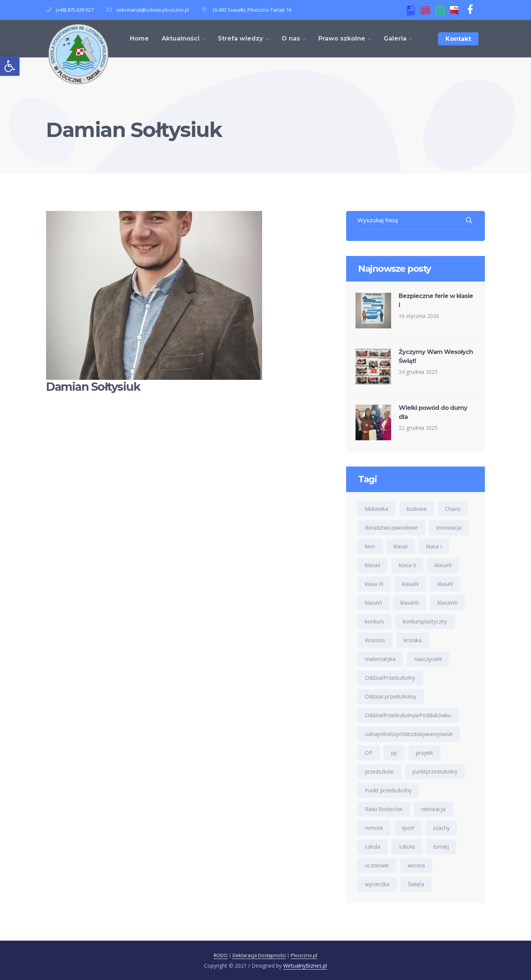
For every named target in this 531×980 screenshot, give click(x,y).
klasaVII (410, 603)
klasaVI (373, 603)
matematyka (380, 659)
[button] (10, 66)
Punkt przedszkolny (388, 790)
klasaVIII (448, 603)
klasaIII (443, 565)
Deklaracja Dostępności (259, 955)
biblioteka (376, 509)
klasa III (374, 584)
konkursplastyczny (425, 621)
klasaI (401, 546)
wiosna (416, 865)
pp (394, 753)
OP (369, 753)
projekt (424, 753)
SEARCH (469, 220)
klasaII (373, 565)
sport (408, 828)
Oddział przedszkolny (391, 696)
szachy (441, 828)
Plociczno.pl (304, 955)
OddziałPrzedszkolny (390, 678)
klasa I (434, 546)
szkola (373, 847)
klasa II (407, 565)
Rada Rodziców (384, 809)
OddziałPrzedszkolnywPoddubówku (408, 715)
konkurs (374, 621)
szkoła (407, 847)
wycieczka (377, 884)
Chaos (453, 509)
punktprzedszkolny (435, 772)
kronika (413, 640)
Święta (416, 884)
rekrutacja (433, 809)
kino (370, 546)
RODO (221, 955)
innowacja (449, 528)
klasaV (445, 584)
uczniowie (377, 865)
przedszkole (379, 772)
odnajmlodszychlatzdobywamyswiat (409, 734)
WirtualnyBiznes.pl (305, 966)
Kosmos (375, 640)
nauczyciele (428, 659)
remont (374, 828)
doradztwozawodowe (391, 528)
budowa (417, 509)
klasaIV (410, 584)
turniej (441, 847)
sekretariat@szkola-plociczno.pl (153, 10)
